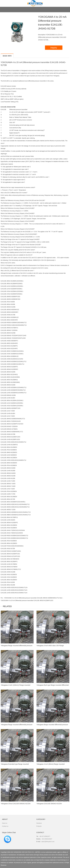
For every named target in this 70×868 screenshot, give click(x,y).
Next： (62, 598)
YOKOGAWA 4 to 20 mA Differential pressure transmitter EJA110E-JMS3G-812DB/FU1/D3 (27, 601)
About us (5, 823)
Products (39, 826)
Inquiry (54, 48)
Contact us (5, 826)
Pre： (2, 598)
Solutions (39, 823)
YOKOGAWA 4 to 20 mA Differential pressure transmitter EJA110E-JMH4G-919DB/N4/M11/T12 (32, 598)
